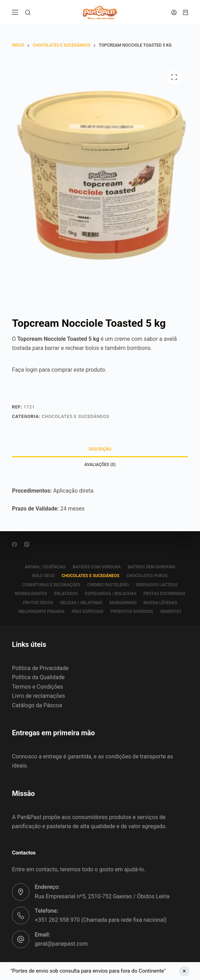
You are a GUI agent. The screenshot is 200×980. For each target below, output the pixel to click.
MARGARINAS (123, 603)
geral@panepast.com (61, 944)
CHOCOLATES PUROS (147, 576)
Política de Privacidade (40, 668)
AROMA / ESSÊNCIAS (45, 567)
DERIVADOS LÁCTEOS (157, 585)
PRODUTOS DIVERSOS (132, 611)
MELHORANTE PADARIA (42, 611)
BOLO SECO (43, 576)
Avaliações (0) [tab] (100, 465)
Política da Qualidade (38, 677)
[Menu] (15, 12)
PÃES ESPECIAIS (88, 611)
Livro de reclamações (38, 696)
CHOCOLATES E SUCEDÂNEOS (76, 416)
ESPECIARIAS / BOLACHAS (110, 594)
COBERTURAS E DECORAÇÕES (51, 585)
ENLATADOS (66, 594)
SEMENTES (171, 611)
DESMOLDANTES (31, 594)
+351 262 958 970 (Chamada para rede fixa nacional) (101, 920)
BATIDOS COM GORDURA (97, 567)
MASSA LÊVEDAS (160, 603)
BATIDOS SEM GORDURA (151, 567)
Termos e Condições (37, 687)
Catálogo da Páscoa (37, 705)
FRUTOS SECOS (38, 603)
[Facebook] (15, 544)
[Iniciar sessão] (174, 12)
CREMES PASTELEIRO (108, 585)
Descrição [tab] (100, 449)
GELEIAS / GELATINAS (81, 603)
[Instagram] (27, 544)
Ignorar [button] (184, 971)
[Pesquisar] (28, 12)
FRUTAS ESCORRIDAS (164, 594)
